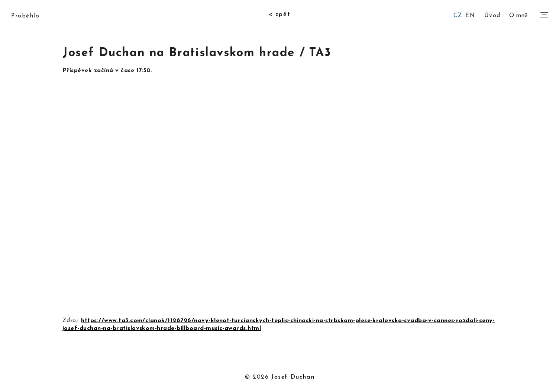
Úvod (492, 15)
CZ (458, 16)
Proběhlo (25, 16)
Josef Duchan (293, 377)
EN (470, 16)
